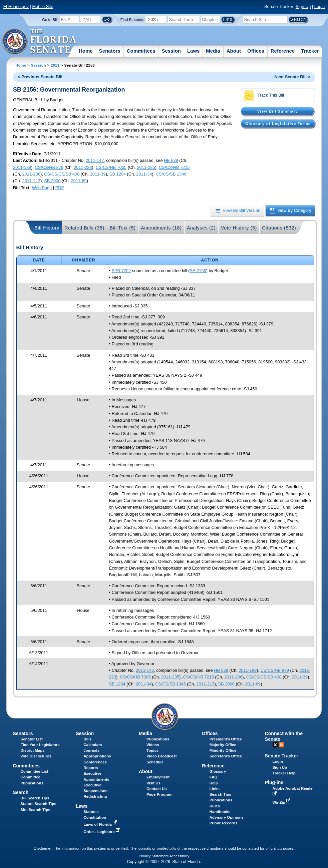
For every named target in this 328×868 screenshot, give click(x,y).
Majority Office (223, 745)
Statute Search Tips (38, 804)
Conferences (95, 762)
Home (86, 51)
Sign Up (303, 6)
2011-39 (98, 174)
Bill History (47, 228)
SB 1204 (118, 174)
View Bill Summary (278, 111)
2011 (55, 65)
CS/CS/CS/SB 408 (62, 174)
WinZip (282, 802)
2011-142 (95, 160)
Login (319, 6)
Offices (256, 51)
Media (213, 51)
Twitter (275, 745)
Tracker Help (284, 773)
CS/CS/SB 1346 (171, 174)
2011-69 (79, 181)
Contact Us (157, 789)
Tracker (310, 51)
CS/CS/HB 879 (49, 167)
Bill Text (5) (122, 228)
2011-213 (31, 181)
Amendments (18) (161, 228)
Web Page (42, 188)
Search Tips (220, 794)
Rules (215, 806)
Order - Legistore (102, 832)
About (234, 51)
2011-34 (144, 174)
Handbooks (220, 812)
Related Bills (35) (84, 228)
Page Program (159, 794)
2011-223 (83, 167)
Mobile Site (43, 6)
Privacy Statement (154, 856)
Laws (194, 51)
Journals (91, 750)
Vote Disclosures (36, 756)
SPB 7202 (121, 271)
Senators (110, 51)
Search (21, 792)
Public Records (224, 823)
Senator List (32, 739)
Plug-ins (274, 782)
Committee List (34, 771)
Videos (153, 745)
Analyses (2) (201, 228)
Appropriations (97, 756)
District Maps (32, 750)
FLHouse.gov (16, 6)
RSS (282, 745)
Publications (158, 739)
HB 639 (171, 160)
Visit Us (153, 783)
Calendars (93, 745)
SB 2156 (198, 271)
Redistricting (95, 796)
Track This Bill (264, 96)
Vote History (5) (239, 228)
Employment (158, 777)
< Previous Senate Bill (40, 77)
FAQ (214, 777)
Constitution (95, 817)
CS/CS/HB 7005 (111, 167)
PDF (60, 188)
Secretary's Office (226, 756)
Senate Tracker (282, 756)
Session (171, 51)
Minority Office (223, 750)
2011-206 (31, 174)
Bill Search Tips (35, 798)
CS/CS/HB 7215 (174, 167)
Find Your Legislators (40, 745)
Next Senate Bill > (292, 77)
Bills (87, 739)
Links (215, 789)
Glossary (218, 771)
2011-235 (146, 167)
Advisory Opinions (227, 817)
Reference (283, 51)
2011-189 (22, 167)
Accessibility (180, 856)
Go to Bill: (50, 20)
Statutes (91, 812)
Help (214, 783)
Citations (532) (279, 228)
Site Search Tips (35, 810)
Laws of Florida (101, 824)
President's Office (226, 739)
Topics (152, 750)
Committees (141, 51)
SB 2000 (52, 181)
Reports (91, 768)
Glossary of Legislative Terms (278, 124)
